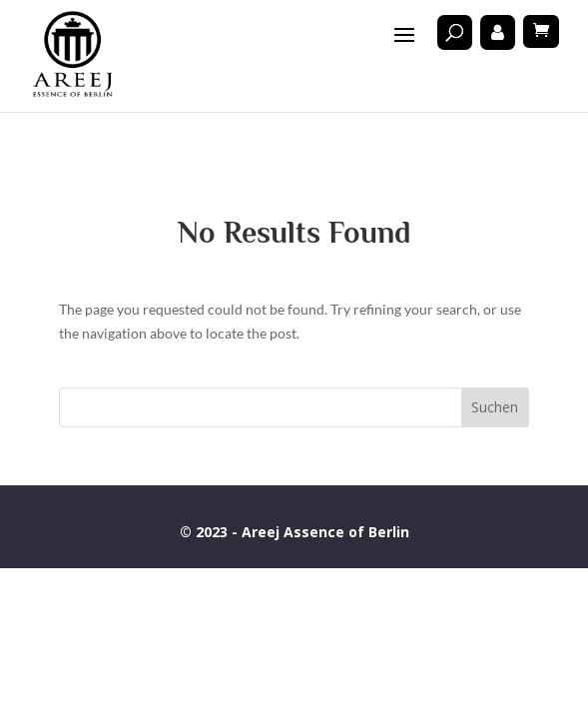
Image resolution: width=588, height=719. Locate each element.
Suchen (495, 407)
